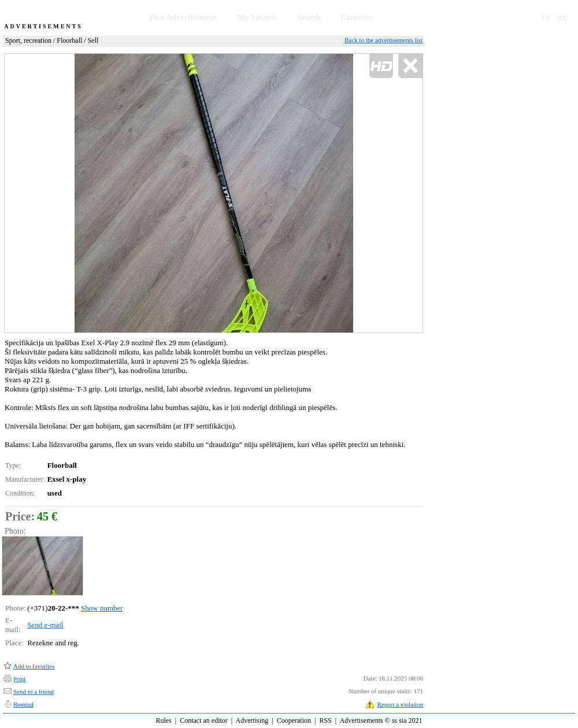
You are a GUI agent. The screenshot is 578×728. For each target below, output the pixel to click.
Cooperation (294, 720)
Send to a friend (34, 692)
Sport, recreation (28, 40)
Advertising (252, 720)
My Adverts (257, 18)
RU (563, 18)
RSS (325, 720)
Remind (23, 704)
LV (546, 18)
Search (309, 18)
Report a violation (400, 704)
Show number (102, 608)
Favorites (357, 18)
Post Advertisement (183, 18)
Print (19, 679)
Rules (163, 720)
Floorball (69, 40)
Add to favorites (34, 666)
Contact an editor (204, 720)
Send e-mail (45, 625)
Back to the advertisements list (384, 40)
